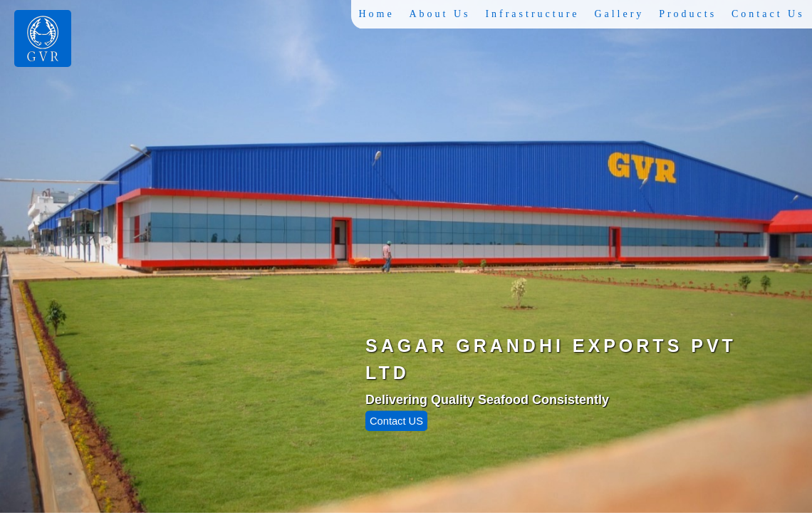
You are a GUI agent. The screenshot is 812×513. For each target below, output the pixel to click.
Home (380, 14)
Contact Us (768, 14)
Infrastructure (534, 14)
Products (688, 14)
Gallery (620, 14)
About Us (442, 14)
